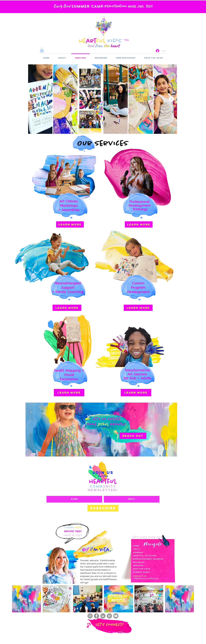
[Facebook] (96, 616)
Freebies (138, 552)
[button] (42, 50)
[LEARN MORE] (70, 224)
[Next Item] (171, 99)
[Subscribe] (103, 508)
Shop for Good (142, 569)
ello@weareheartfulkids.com (146, 578)
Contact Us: (140, 576)
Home (136, 546)
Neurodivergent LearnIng (148, 559)
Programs (139, 562)
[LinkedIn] (103, 616)
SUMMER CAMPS (141, 572)
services (138, 566)
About (137, 549)
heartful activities (145, 556)
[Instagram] (90, 616)
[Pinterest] (109, 616)
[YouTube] (116, 616)
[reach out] (133, 436)
